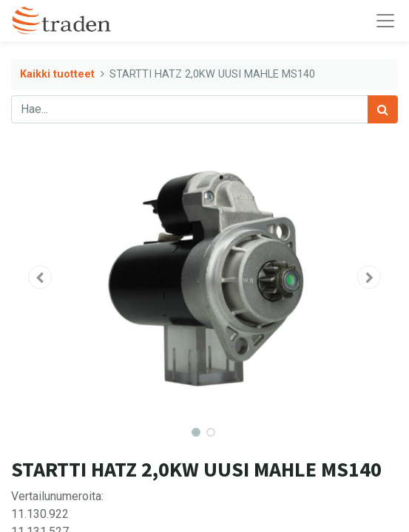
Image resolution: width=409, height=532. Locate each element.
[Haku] (383, 109)
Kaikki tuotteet (57, 74)
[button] (40, 277)
